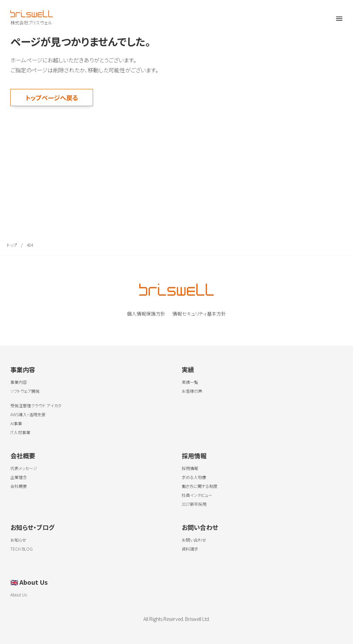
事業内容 (23, 369)
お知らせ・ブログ (32, 527)
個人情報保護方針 (146, 314)
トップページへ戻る (52, 98)
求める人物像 (194, 477)
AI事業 (16, 423)
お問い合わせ (200, 527)
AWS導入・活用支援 (28, 414)
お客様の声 (192, 391)
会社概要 (23, 456)
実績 (188, 369)
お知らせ (18, 540)
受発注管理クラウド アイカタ (36, 405)
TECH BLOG (22, 549)
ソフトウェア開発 (25, 391)
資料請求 (190, 549)
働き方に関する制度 (200, 486)
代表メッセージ (24, 468)
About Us (29, 582)
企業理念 (19, 477)
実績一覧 (190, 382)
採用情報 (194, 456)
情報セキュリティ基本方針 (199, 314)
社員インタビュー (197, 495)
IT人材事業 (20, 432)
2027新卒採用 (194, 504)
